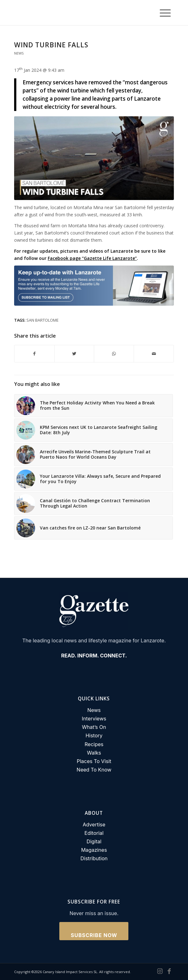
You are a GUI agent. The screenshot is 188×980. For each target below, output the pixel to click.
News (19, 53)
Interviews (94, 719)
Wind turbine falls (51, 45)
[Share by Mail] (154, 354)
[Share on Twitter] (74, 354)
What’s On (94, 727)
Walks (94, 753)
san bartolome (43, 320)
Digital (94, 841)
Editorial (94, 833)
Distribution (94, 858)
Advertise (94, 825)
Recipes (94, 744)
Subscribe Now (94, 935)
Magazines (94, 850)
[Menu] (162, 13)
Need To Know (94, 770)
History (94, 735)
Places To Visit (94, 761)
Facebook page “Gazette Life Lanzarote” (92, 258)
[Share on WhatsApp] (114, 354)
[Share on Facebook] (34, 354)
